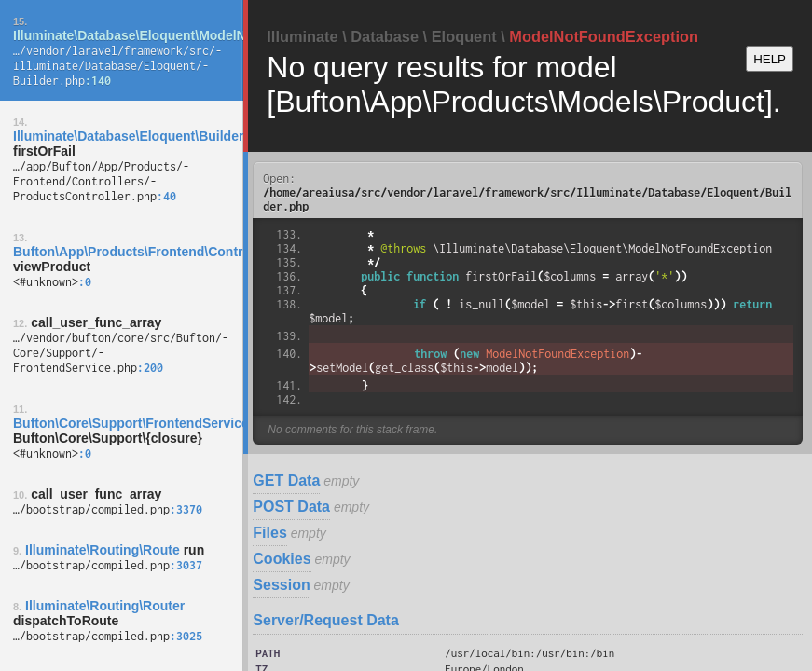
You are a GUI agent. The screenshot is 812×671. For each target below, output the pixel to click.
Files (269, 533)
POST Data (291, 507)
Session (281, 585)
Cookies (282, 559)
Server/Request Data (326, 620)
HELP (770, 59)
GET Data (286, 480)
